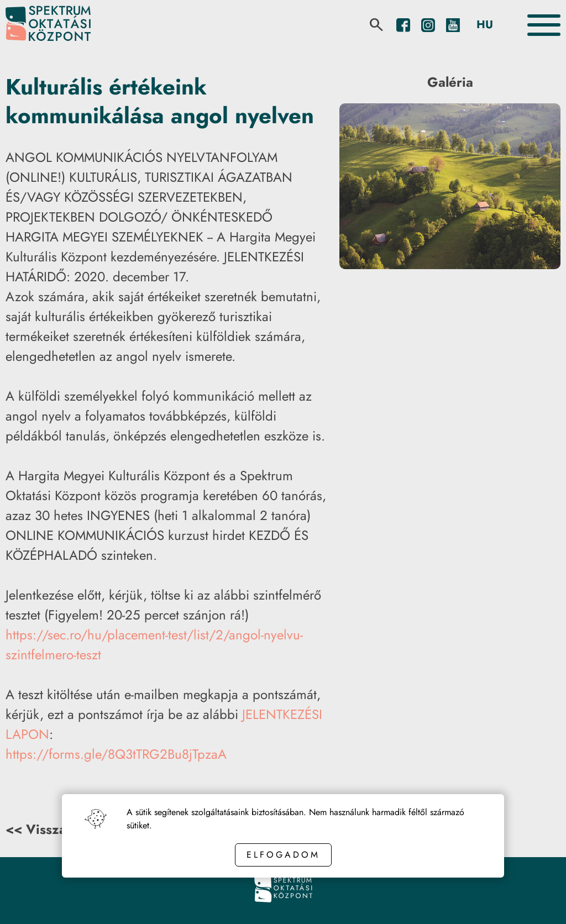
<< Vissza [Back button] (36, 829)
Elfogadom (283, 855)
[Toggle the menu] (544, 25)
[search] (376, 25)
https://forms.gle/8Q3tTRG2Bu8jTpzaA (116, 754)
